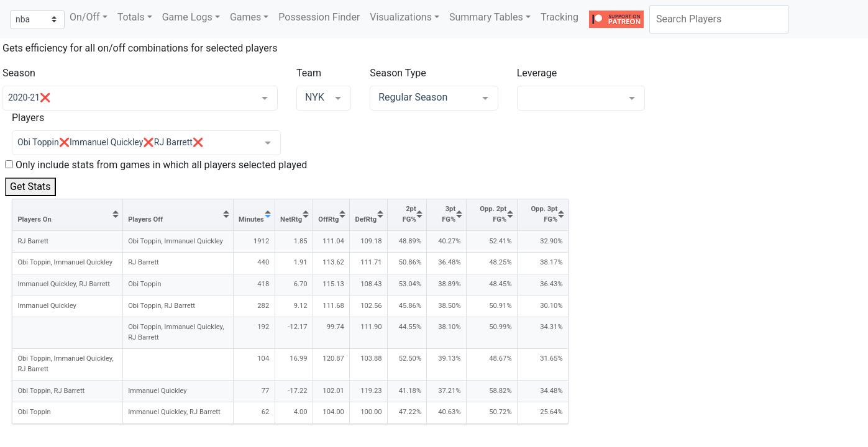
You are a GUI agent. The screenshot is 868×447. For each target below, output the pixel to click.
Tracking (560, 17)
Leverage (537, 73)
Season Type (398, 73)
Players (28, 118)
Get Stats (30, 187)
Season (19, 73)
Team (309, 73)
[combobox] (719, 19)
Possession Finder (319, 17)
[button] (89, 17)
